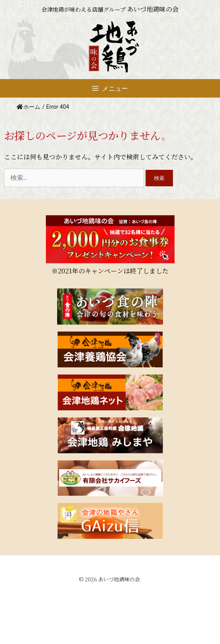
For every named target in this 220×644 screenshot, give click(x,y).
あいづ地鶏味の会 (119, 579)
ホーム (28, 107)
